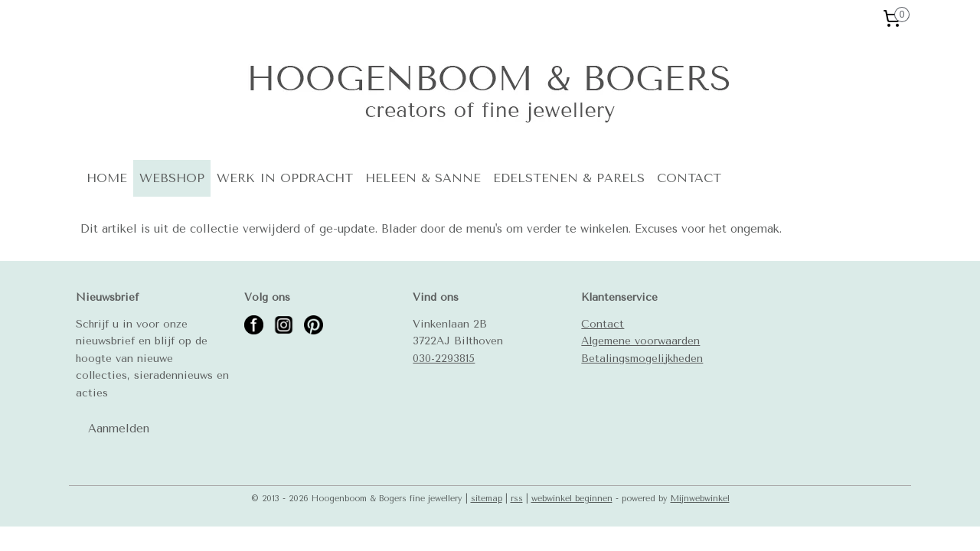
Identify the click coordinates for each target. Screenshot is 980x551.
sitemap (487, 499)
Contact (603, 324)
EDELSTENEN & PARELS (569, 178)
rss (517, 499)
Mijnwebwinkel (700, 499)
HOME (107, 178)
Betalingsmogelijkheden (642, 358)
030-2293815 (444, 358)
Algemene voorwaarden (640, 341)
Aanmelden (119, 429)
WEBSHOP (172, 178)
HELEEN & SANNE (423, 178)
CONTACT (689, 178)
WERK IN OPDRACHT (285, 178)
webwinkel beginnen (572, 499)
